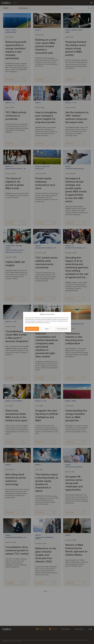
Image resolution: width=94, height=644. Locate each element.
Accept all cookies (32, 329)
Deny (47, 329)
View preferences (62, 329)
